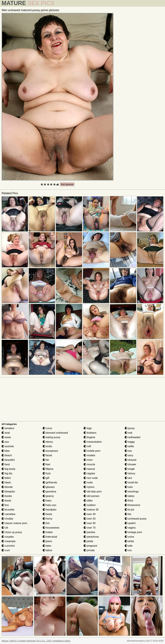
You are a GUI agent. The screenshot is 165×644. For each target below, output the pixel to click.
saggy (130, 442)
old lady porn (93, 492)
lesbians (90, 433)
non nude (91, 478)
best (6, 464)
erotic (48, 446)
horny (48, 519)
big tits (7, 473)
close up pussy (12, 532)
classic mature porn (14, 523)
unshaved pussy (136, 519)
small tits (131, 482)
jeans (47, 541)
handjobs (50, 510)
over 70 (90, 528)
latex (47, 546)
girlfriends (50, 482)
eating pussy (52, 437)
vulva (129, 537)
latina (47, 550)
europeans (50, 451)
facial (47, 455)
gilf (46, 478)
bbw (6, 451)
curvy (47, 428)
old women (92, 496)
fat (46, 460)
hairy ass (49, 505)
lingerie (89, 437)
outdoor (90, 505)
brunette (8, 510)
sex (128, 451)
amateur (8, 428)
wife (129, 546)
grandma (49, 492)
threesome (132, 505)
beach (7, 455)
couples (8, 537)
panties (89, 532)
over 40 (90, 514)
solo (129, 487)
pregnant (90, 546)
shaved (131, 460)
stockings (132, 492)
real (129, 433)
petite (88, 541)
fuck (47, 473)
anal (6, 433)
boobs (7, 496)
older (88, 501)
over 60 (90, 523)
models (89, 455)
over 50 (90, 519)
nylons (89, 487)
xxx (128, 550)
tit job (129, 510)
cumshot (8, 546)
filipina (48, 469)
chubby (7, 519)
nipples (89, 473)
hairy (47, 501)
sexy (129, 455)
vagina (130, 528)
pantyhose (91, 537)
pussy (130, 428)
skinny (130, 473)
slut (128, 478)
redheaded (133, 437)
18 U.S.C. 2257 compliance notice (53, 641)
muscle (89, 464)
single (130, 469)
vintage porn (133, 532)
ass (5, 442)
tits (128, 514)
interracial (50, 537)
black (6, 482)
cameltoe (8, 514)
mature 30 (91, 510)
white (129, 541)
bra (5, 505)
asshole (8, 446)
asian (6, 437)
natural (89, 469)
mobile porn (92, 451)
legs (88, 428)
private (89, 550)
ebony (48, 442)
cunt (6, 550)
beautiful (8, 460)
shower (131, 464)
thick (129, 501)
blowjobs (8, 492)
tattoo (130, 496)
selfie (129, 446)
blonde (7, 487)
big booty (8, 469)
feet (46, 464)
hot (46, 523)
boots (6, 501)
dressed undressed (55, 433)
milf (87, 446)
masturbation (93, 442)
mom (88, 460)
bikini (6, 478)
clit (5, 528)
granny (48, 496)
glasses (49, 487)
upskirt (130, 523)
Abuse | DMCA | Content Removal (19, 641)
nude (88, 482)
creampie (9, 541)
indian (48, 532)
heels (47, 514)
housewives (51, 528)
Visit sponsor (67, 184)
